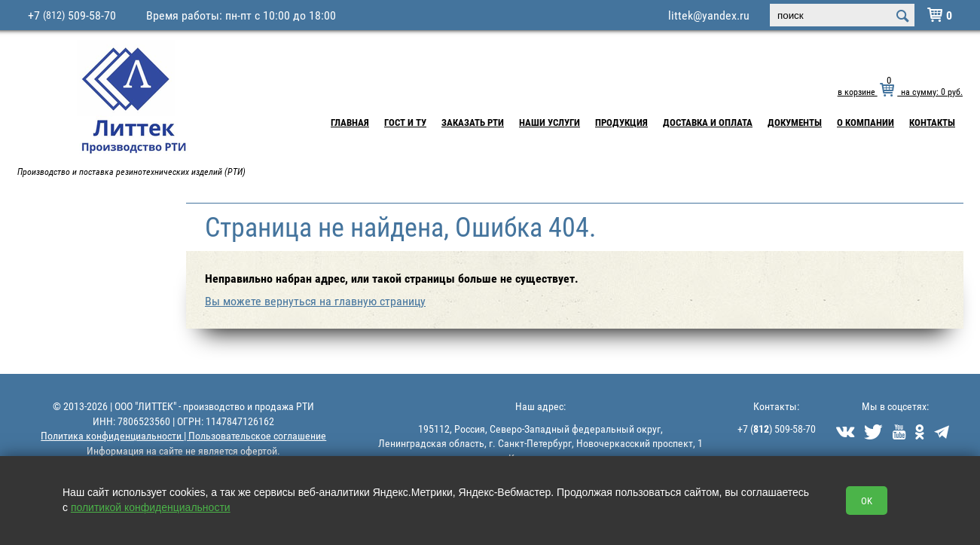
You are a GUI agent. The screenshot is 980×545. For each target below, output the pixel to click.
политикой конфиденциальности (151, 507)
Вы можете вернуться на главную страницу (315, 301)
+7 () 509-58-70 (777, 429)
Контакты (932, 122)
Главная (350, 122)
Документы (795, 122)
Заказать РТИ (473, 122)
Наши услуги (550, 122)
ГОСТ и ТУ (405, 122)
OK (867, 501)
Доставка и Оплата (708, 122)
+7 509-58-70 (72, 15)
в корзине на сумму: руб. (900, 91)
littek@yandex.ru (709, 15)
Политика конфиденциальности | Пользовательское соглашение (183, 435)
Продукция (621, 122)
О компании (866, 122)
